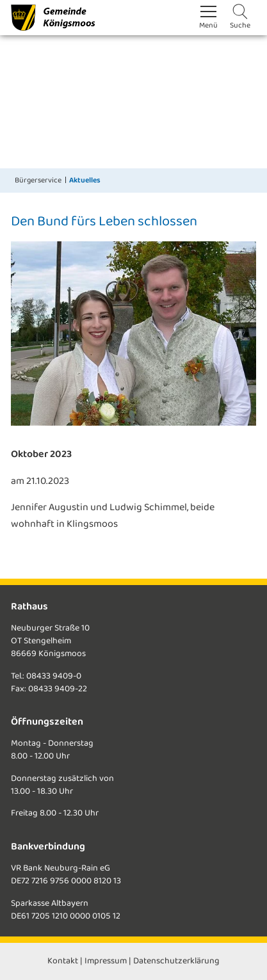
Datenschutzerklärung (176, 961)
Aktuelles (85, 180)
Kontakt (63, 961)
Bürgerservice (38, 180)
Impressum (106, 961)
